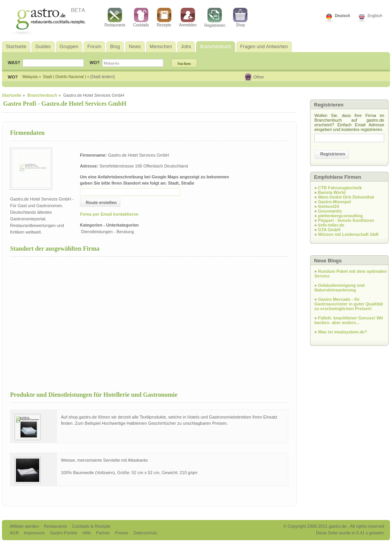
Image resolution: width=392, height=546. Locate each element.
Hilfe (87, 533)
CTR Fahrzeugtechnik (340, 188)
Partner (103, 533)
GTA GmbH (329, 230)
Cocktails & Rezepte (91, 526)
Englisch (375, 16)
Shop (240, 17)
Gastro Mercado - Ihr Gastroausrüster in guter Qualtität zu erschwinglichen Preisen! (349, 304)
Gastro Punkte (64, 533)
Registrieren (215, 18)
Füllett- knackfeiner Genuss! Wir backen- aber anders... (349, 320)
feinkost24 (328, 206)
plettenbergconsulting (340, 216)
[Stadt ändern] (103, 77)
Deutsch (343, 16)
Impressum (35, 533)
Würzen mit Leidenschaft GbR (348, 234)
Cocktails (141, 17)
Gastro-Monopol (334, 202)
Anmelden (188, 17)
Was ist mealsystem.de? (343, 332)
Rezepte (164, 17)
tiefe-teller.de (331, 225)
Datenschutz (145, 533)
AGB (15, 533)
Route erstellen (101, 202)
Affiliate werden (25, 526)
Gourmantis (330, 211)
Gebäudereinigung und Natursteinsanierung (340, 288)
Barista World (332, 192)
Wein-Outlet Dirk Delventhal (346, 197)
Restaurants (115, 17)
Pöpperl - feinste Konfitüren (346, 220)
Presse (121, 533)
